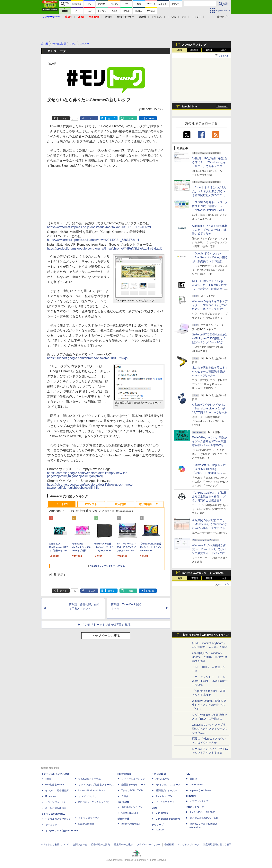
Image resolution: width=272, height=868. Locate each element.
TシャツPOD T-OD (132, 790)
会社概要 (169, 845)
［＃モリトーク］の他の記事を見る (106, 625)
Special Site (189, 106)
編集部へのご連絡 (123, 845)
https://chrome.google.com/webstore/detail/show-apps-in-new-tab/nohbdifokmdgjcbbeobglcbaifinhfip (90, 486)
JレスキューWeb (164, 796)
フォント (197, 17)
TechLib (160, 830)
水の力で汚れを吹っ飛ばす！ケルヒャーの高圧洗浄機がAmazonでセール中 (210, 371)
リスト (75, 118)
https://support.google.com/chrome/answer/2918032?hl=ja (87, 358)
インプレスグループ (189, 845)
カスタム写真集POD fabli (204, 818)
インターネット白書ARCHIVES (62, 831)
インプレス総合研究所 (57, 790)
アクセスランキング (194, 45)
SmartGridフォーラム (90, 779)
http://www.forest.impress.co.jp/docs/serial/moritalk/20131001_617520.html (99, 227)
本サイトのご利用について (55, 845)
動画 (184, 17)
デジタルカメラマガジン (58, 819)
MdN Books (162, 813)
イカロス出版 (159, 774)
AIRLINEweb (162, 779)
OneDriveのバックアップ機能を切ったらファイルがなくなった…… (210, 729)
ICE (188, 774)
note (131, 118)
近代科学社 (123, 819)
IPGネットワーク (195, 807)
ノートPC (62, 504)
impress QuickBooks (201, 790)
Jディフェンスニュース (168, 785)
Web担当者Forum (54, 785)
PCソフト (91, 504)
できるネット (52, 825)
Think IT (49, 779)
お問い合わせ (80, 845)
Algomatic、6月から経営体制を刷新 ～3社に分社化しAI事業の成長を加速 (210, 230)
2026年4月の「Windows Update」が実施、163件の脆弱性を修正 (210, 657)
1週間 (209, 50)
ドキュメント (159, 17)
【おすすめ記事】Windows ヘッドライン (205, 635)
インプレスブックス (89, 818)
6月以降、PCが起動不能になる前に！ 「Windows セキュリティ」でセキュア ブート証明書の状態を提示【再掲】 (210, 166)
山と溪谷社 (123, 802)
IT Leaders (51, 796)
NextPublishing (86, 824)
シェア (92, 118)
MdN (154, 808)
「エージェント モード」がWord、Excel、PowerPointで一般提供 (210, 681)
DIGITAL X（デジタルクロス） (95, 802)
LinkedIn (150, 118)
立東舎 (125, 796)
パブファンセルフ (199, 801)
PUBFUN (191, 796)
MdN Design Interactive (168, 819)
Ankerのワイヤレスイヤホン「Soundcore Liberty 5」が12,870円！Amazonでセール (209, 408)
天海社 (193, 779)
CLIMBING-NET (130, 813)
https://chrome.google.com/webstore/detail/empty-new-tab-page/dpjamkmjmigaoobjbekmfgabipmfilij (88, 475)
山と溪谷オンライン (132, 807)
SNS (174, 17)
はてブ (111, 118)
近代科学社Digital (131, 824)
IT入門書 (120, 504)
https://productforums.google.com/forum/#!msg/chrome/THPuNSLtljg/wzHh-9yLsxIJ (105, 248)
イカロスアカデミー (166, 802)
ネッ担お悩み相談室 (56, 808)
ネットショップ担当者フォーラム (96, 785)
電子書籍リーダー (150, 504)
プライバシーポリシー (149, 845)
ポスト (63, 118)
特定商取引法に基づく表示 (217, 845)
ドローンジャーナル (56, 802)
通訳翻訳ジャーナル (166, 790)
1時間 (179, 50)
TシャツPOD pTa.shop (203, 812)
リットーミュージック (133, 779)
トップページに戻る (106, 636)
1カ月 (223, 50)
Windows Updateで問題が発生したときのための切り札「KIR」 (209, 705)
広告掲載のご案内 (101, 845)
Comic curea (196, 785)
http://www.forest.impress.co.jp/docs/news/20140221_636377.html (93, 240)
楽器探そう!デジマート (133, 785)
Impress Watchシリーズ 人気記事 (203, 573)
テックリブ (158, 825)
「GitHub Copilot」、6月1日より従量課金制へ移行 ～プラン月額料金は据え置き (209, 497)
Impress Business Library (92, 790)
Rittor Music (124, 774)
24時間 (194, 50)
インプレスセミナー (89, 796)
